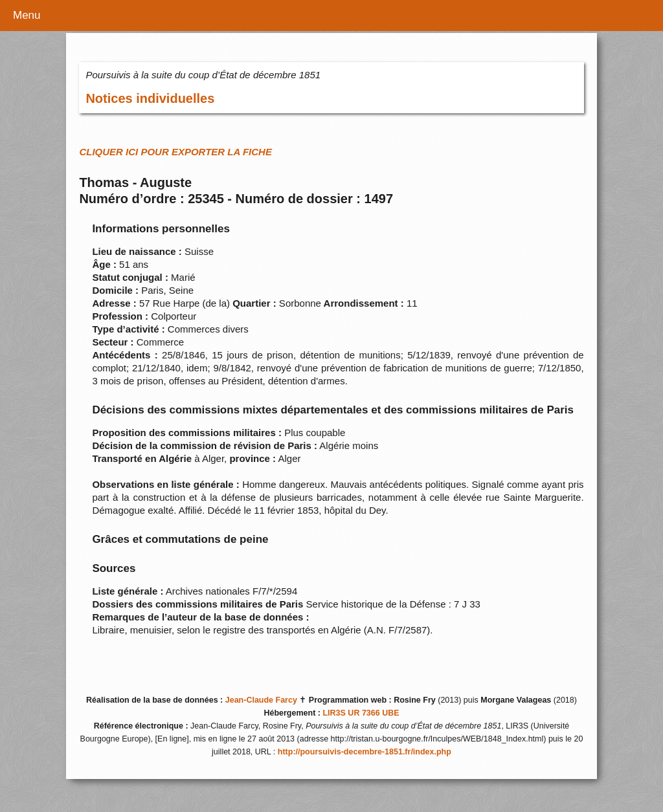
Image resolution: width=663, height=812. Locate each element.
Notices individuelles (150, 98)
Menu (27, 15)
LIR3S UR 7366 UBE (361, 713)
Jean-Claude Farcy (261, 700)
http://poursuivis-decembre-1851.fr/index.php (365, 752)
